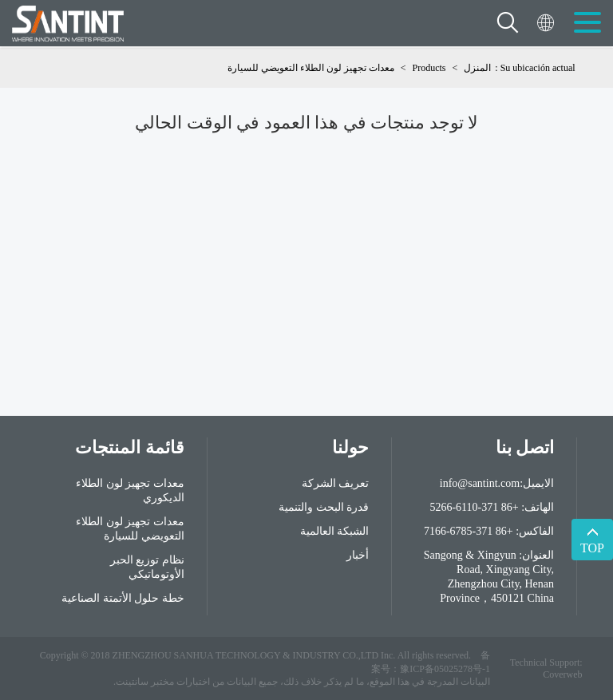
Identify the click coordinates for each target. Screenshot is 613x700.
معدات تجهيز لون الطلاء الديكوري (130, 490)
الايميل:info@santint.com (497, 483)
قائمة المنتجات (130, 447)
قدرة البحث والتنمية (324, 507)
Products (429, 68)
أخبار (358, 555)
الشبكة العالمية (335, 531)
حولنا (350, 447)
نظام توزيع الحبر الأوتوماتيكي (147, 567)
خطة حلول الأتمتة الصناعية (123, 598)
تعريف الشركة (336, 483)
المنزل (477, 68)
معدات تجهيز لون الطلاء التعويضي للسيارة (311, 68)
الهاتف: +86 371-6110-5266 (492, 507)
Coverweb (562, 674)
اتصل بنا (525, 447)
